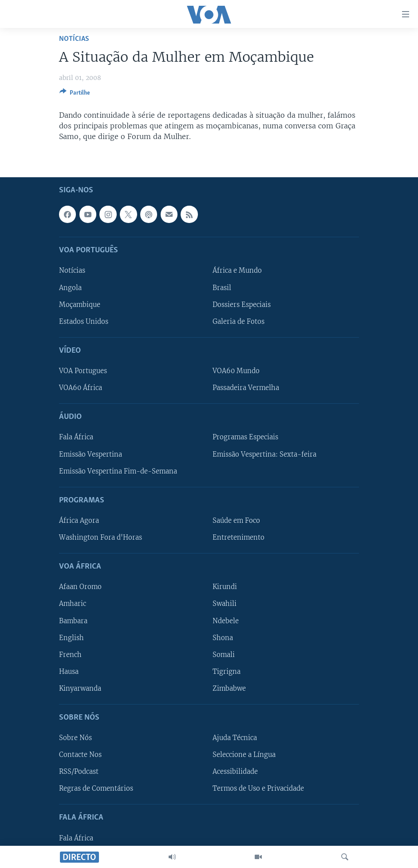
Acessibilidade (235, 772)
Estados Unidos (84, 321)
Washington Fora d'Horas (101, 538)
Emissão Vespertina (91, 454)
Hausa (69, 672)
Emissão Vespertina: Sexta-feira (264, 454)
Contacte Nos (80, 755)
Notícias (74, 39)
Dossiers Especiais (242, 304)
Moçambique (80, 304)
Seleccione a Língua (244, 755)
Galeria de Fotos (239, 321)
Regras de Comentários (96, 788)
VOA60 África (81, 388)
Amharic (73, 604)
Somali (224, 654)
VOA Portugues (83, 371)
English (71, 637)
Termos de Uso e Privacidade (258, 788)
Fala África (76, 437)
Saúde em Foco (236, 521)
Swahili (225, 604)
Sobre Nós (75, 738)
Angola (70, 287)
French (70, 654)
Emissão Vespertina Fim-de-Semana (118, 471)
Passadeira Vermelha (246, 388)
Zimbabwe (229, 689)
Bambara (73, 621)
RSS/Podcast (79, 772)
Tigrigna (227, 672)
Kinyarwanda (80, 689)
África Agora (79, 521)
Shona (223, 637)
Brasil (222, 287)
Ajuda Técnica (235, 738)
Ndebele (226, 621)
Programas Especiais (245, 437)
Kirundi (225, 587)
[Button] (75, 94)
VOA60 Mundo (236, 371)
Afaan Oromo (80, 587)
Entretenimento (239, 538)
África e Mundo (237, 271)
